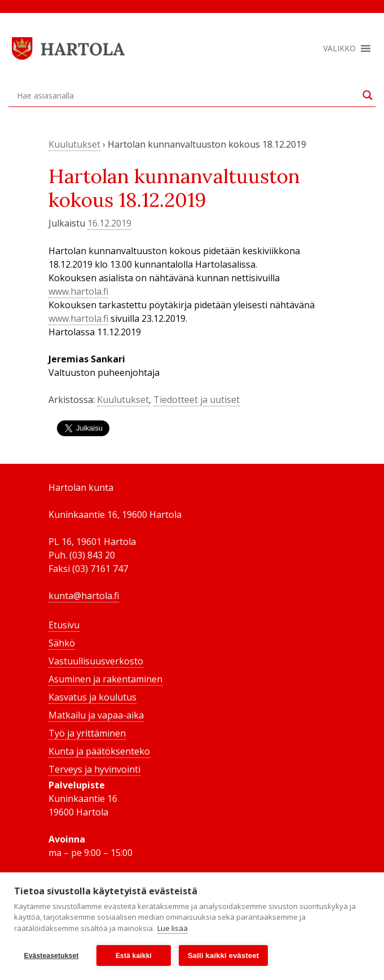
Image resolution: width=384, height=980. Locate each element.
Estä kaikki (134, 956)
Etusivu (64, 625)
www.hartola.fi (78, 291)
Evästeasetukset (51, 956)
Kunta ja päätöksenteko (99, 751)
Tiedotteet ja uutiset (197, 400)
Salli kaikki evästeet (223, 955)
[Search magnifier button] (368, 95)
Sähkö (62, 643)
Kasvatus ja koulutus (92, 697)
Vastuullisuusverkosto (96, 661)
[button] (339, 48)
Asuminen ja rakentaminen (105, 679)
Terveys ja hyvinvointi (94, 769)
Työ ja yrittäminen (87, 733)
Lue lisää (173, 928)
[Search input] (187, 95)
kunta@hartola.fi (84, 596)
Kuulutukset (74, 144)
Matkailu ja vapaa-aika (96, 715)
